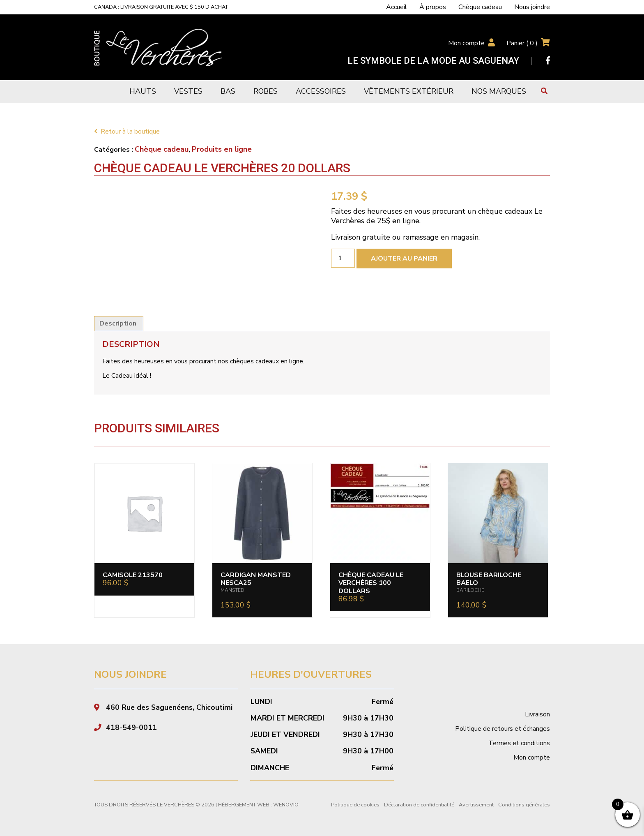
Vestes (188, 91)
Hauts (143, 91)
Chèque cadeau (480, 7)
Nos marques (499, 91)
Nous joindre (532, 7)
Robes (266, 91)
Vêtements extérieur (409, 91)
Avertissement (476, 805)
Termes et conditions (519, 743)
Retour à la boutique (127, 132)
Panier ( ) (522, 43)
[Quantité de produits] (343, 258)
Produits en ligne (222, 149)
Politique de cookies (355, 805)
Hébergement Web (244, 805)
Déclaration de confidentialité (419, 805)
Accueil (397, 7)
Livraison (537, 714)
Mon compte (466, 43)
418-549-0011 (131, 727)
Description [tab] (118, 323)
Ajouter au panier (404, 259)
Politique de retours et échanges (503, 729)
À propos (433, 7)
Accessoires (321, 91)
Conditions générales (524, 805)
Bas (228, 91)
